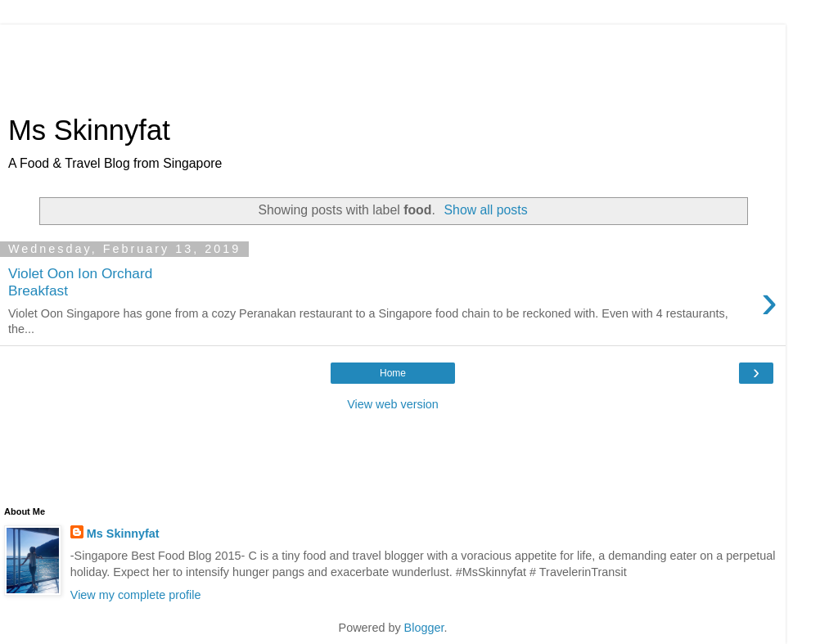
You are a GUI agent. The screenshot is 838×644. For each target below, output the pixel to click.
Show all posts (486, 210)
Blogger (424, 628)
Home (393, 373)
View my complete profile (136, 595)
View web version (393, 404)
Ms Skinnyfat (89, 130)
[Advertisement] (393, 61)
